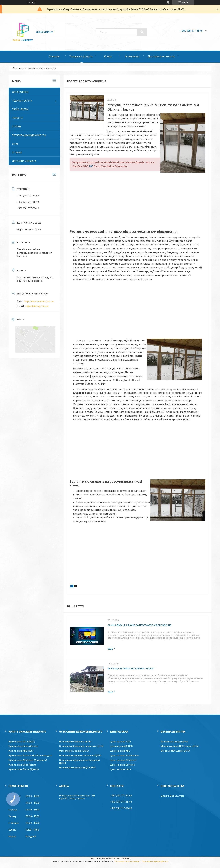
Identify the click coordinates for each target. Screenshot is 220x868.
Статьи (16, 126)
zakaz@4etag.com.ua (37, 306)
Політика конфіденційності (155, 861)
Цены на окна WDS (120, 741)
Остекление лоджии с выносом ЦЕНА (80, 755)
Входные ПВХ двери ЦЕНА (175, 751)
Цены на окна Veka (121, 769)
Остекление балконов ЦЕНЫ (75, 741)
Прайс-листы (20, 109)
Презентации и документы (29, 135)
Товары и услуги (81, 56)
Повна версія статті (112, 649)
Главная (54, 56)
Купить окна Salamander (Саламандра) (31, 755)
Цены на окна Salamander (124, 755)
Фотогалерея (20, 92)
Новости (17, 118)
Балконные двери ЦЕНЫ (174, 741)
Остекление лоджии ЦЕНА (74, 751)
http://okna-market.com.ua (39, 301)
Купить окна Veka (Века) (22, 765)
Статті (21, 69)
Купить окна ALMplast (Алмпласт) (28, 760)
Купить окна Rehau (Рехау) (24, 746)
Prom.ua (127, 858)
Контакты (132, 56)
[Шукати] (142, 32)
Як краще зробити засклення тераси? (131, 668)
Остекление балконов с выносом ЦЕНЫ (81, 746)
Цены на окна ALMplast (123, 760)
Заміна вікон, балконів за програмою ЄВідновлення (139, 625)
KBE (91, 166)
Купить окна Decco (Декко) (24, 769)
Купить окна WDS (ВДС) (22, 741)
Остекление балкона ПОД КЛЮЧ (77, 768)
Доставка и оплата (161, 56)
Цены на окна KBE (120, 751)
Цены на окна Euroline (122, 765)
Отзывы (17, 152)
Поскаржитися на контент (128, 861)
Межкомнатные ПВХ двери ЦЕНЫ (180, 746)
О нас (108, 56)
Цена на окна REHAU (121, 746)
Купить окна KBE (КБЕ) (21, 751)
